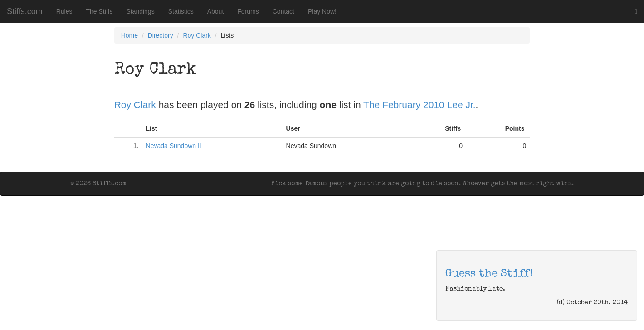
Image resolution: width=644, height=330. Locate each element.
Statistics (181, 11)
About (216, 11)
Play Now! (322, 11)
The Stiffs (100, 11)
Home (129, 35)
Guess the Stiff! (489, 274)
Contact (283, 11)
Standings (140, 11)
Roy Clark (197, 35)
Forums (248, 11)
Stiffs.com (25, 11)
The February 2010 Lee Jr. (419, 105)
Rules (64, 11)
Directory (161, 35)
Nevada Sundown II (174, 146)
